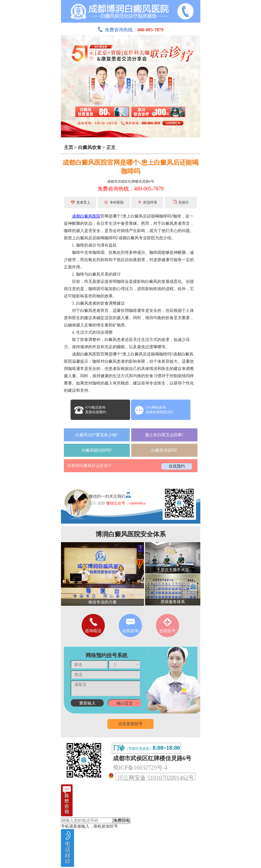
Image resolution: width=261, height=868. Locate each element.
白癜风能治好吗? (97, 450)
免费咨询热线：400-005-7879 (131, 189)
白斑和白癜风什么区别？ (90, 466)
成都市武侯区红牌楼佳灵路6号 (131, 181)
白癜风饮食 (90, 147)
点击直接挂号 (130, 724)
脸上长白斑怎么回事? (164, 435)
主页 (69, 147)
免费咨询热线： (131, 30)
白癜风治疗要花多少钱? (97, 435)
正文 (111, 147)
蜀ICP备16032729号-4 (140, 768)
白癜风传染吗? (164, 450)
